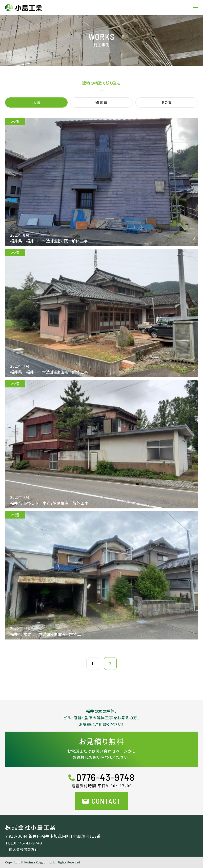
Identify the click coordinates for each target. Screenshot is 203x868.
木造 (36, 102)
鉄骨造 (101, 102)
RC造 (167, 102)
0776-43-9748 (106, 777)
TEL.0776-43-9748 (24, 843)
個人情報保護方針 (24, 849)
